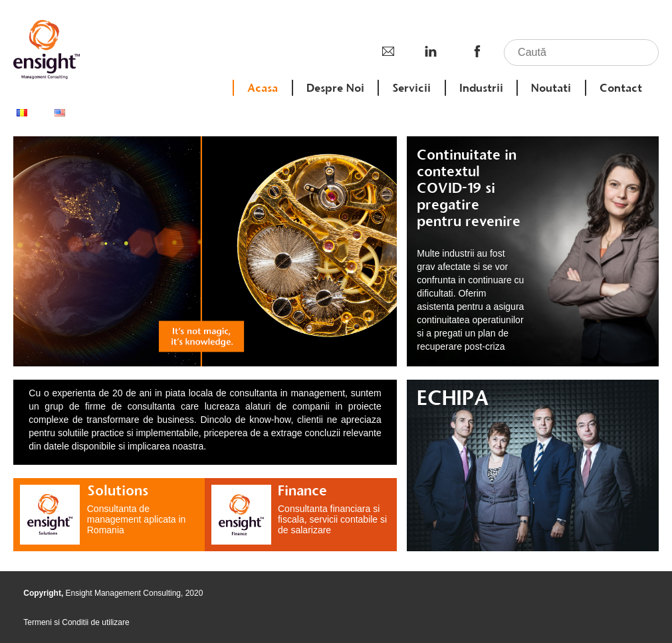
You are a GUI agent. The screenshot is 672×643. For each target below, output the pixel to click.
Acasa (263, 88)
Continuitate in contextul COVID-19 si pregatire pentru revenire (469, 188)
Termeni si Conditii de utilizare (76, 622)
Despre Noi (335, 88)
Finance (302, 490)
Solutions (118, 490)
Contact (621, 88)
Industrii (481, 88)
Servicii (411, 88)
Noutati (551, 88)
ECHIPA (453, 398)
